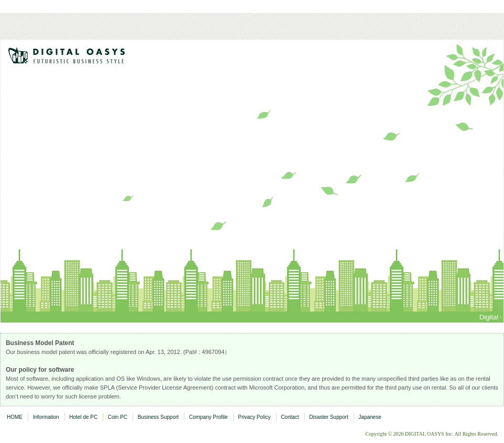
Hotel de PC (83, 417)
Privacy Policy (254, 417)
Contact (290, 417)
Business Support (158, 417)
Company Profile (209, 417)
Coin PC (118, 417)
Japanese (370, 417)
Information (46, 417)
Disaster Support (328, 417)
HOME (15, 417)
